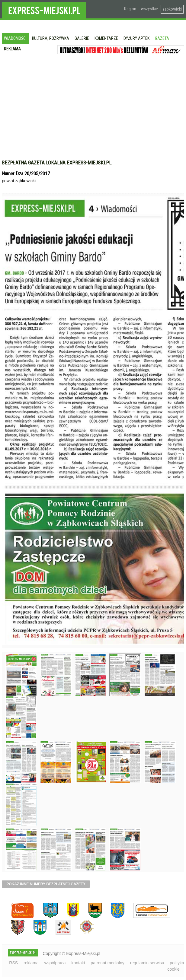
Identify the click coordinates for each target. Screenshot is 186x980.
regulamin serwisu (147, 963)
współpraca (55, 963)
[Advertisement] (93, 111)
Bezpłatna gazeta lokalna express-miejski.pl (57, 163)
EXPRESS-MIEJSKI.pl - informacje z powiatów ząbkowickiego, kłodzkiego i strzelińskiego (44, 9)
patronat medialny (107, 963)
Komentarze (106, 38)
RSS (13, 963)
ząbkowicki (172, 9)
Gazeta (162, 38)
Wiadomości (15, 38)
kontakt (78, 963)
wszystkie (149, 9)
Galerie (82, 38)
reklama (31, 963)
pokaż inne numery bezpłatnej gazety (46, 884)
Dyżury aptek (136, 38)
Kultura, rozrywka (51, 38)
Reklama (12, 49)
